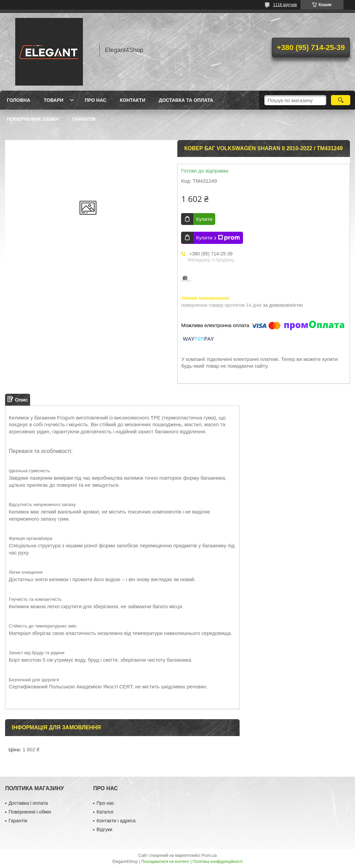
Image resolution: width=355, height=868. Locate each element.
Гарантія (84, 119)
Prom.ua (209, 855)
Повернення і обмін (30, 812)
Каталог (105, 812)
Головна (18, 100)
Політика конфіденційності (218, 862)
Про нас (95, 100)
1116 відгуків (285, 5)
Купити (204, 219)
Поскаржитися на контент (165, 862)
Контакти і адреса (116, 821)
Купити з (218, 238)
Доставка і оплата (28, 803)
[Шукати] (340, 100)
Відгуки (104, 829)
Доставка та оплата (186, 100)
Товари (53, 100)
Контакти (132, 100)
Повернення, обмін (33, 119)
